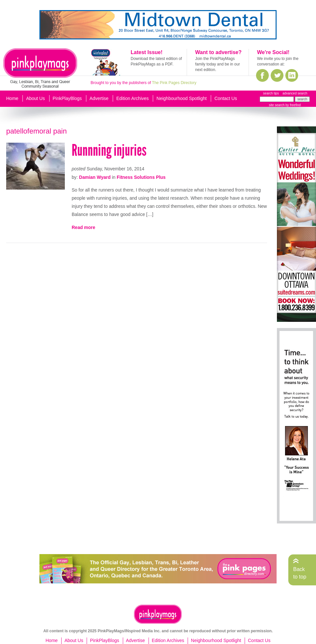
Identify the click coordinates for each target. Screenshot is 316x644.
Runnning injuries (109, 150)
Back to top (300, 573)
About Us (36, 98)
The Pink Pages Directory (174, 83)
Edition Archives (133, 98)
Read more (83, 227)
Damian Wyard (95, 177)
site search (277, 105)
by (293, 105)
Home (12, 98)
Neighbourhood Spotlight (181, 98)
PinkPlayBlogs (67, 98)
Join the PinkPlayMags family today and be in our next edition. (217, 64)
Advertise (99, 98)
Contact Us (226, 98)
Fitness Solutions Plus (141, 177)
